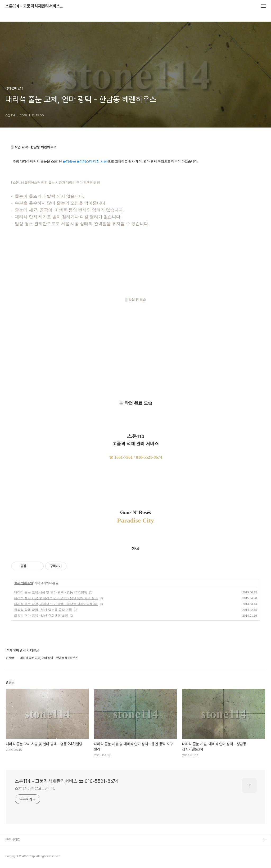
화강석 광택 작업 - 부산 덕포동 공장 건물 (43, 610)
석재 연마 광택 (24, 583)
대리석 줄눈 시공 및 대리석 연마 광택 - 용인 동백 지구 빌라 (56, 598)
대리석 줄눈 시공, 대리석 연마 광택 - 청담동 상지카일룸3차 (56, 604)
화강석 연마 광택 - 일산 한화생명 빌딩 (41, 616)
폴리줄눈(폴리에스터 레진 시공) (85, 161)
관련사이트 (13, 840)
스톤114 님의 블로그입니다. (35, 788)
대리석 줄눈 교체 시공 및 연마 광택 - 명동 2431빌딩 (51, 592)
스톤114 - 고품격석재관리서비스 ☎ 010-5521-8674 (34, 6)
